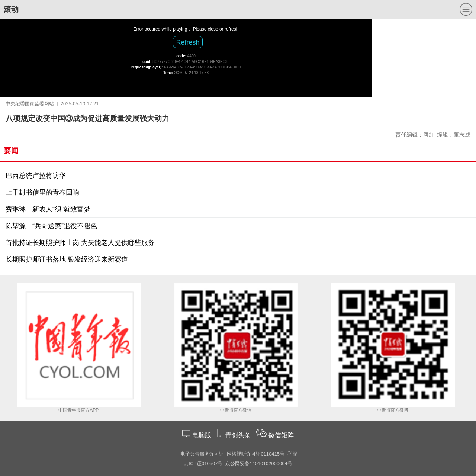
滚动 (11, 9)
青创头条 (239, 435)
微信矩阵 (281, 435)
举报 (292, 454)
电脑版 (202, 435)
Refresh (188, 42)
